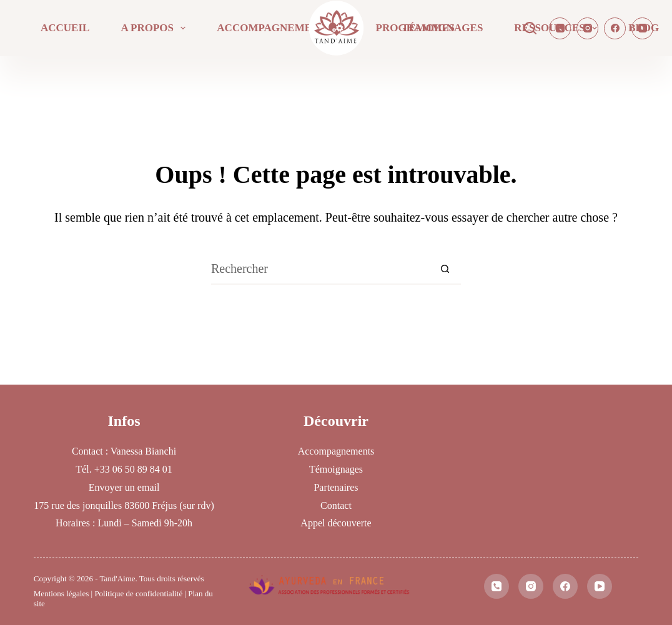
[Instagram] (587, 28)
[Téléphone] (560, 28)
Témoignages (442, 28)
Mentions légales (61, 593)
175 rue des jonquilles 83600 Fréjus (105, 505)
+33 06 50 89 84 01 (133, 469)
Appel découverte (336, 523)
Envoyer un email (124, 487)
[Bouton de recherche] (445, 269)
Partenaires (336, 487)
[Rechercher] (530, 28)
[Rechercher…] (320, 269)
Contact (336, 505)
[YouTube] (642, 28)
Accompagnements (283, 28)
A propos (156, 28)
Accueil (65, 28)
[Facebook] (615, 28)
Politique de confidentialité (138, 593)
